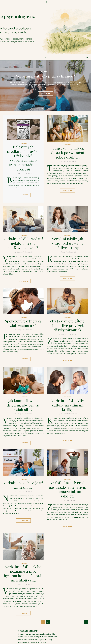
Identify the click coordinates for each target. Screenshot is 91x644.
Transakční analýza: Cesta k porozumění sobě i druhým (68, 153)
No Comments (27, 173)
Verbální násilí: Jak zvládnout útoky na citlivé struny (68, 243)
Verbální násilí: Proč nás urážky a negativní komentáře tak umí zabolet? (68, 489)
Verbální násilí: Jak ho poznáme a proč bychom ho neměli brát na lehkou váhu (23, 573)
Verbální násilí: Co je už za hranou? (46, 76)
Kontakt (45, 71)
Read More (23, 195)
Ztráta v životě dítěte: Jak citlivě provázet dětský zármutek (68, 325)
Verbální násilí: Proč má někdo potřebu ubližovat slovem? (23, 243)
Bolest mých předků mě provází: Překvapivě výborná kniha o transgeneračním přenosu (23, 158)
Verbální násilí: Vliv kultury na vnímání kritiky (68, 405)
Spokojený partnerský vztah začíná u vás (23, 323)
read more (45, 93)
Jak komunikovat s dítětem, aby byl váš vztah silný (23, 405)
